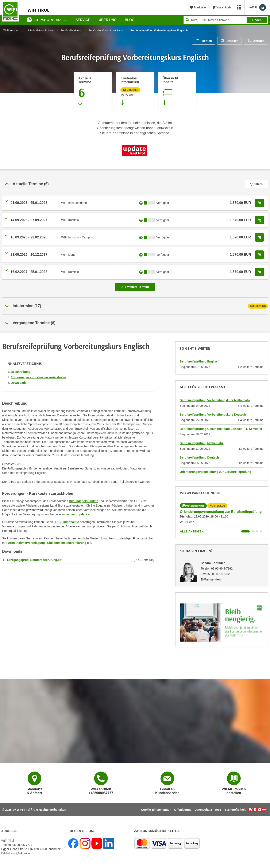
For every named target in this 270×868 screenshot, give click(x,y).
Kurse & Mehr (45, 20)
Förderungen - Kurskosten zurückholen (38, 377)
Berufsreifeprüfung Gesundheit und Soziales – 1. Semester (221, 429)
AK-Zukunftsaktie (67, 522)
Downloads (19, 383)
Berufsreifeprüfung (71, 31)
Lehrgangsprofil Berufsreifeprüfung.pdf (35, 560)
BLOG (130, 20)
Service (83, 20)
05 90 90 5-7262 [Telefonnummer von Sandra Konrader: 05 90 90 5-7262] (222, 568)
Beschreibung (21, 372)
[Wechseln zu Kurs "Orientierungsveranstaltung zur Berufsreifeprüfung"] (246, 531)
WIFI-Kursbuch (12, 31)
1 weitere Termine (136, 286)
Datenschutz (203, 810)
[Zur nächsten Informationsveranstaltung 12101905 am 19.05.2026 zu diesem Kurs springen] (135, 91)
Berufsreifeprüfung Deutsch (199, 457)
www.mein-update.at (76, 514)
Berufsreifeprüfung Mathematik (202, 443)
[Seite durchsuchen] (226, 20)
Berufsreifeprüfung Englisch (200, 361)
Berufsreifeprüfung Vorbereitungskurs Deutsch (213, 415)
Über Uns (108, 20)
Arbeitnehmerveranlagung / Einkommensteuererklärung (47, 543)
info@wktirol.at (21, 853)
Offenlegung (183, 810)
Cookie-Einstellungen (156, 810)
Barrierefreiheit (235, 810)
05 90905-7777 (22, 845)
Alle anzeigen (192, 531)
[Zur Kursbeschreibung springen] (177, 91)
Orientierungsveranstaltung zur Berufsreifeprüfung (215, 472)
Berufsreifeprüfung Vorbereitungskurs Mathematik (215, 400)
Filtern (256, 184)
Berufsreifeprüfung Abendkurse (106, 31)
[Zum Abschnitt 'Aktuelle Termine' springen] (93, 91)
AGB (218, 810)
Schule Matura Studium (40, 31)
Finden (257, 20)
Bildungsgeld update (84, 501)
